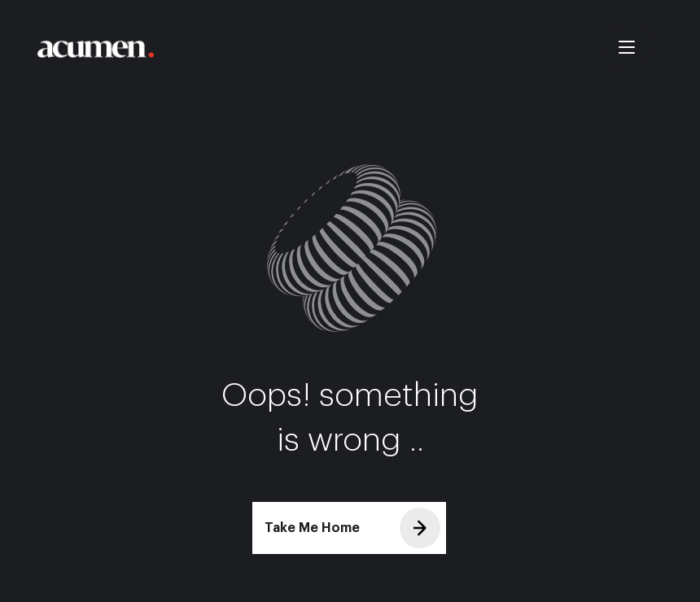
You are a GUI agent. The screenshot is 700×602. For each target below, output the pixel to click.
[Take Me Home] (350, 528)
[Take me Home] (94, 49)
